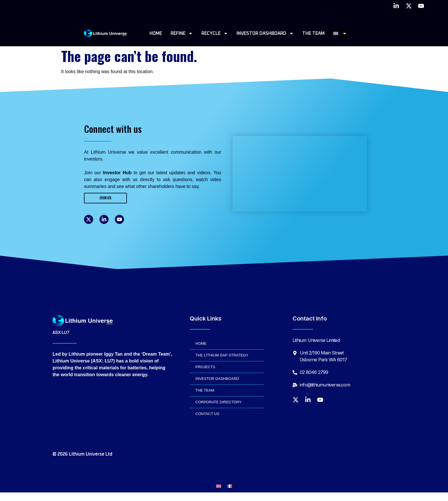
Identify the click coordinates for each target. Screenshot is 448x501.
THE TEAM (313, 33)
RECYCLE (215, 33)
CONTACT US (207, 414)
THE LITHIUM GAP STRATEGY (222, 355)
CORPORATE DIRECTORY (218, 402)
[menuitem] (340, 33)
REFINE (182, 33)
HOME (156, 33)
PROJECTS (209, 367)
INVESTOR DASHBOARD (265, 33)
